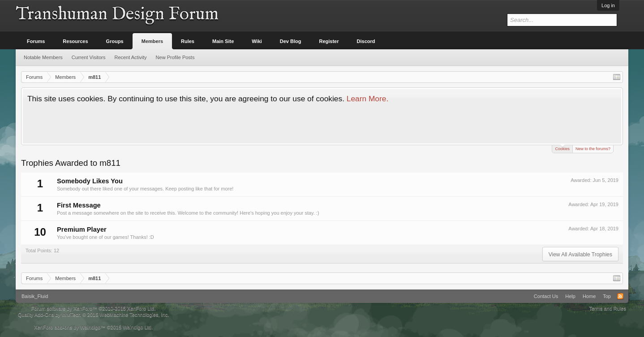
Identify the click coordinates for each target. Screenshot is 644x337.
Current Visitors (89, 57)
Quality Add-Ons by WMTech (93, 315)
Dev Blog (291, 41)
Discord (366, 41)
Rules (188, 41)
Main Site (223, 41)
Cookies (562, 148)
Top (607, 296)
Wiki (257, 41)
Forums (36, 41)
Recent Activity (130, 57)
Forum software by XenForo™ (94, 308)
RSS (620, 296)
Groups (115, 41)
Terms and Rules (608, 308)
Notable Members (43, 57)
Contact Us (546, 296)
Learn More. (367, 99)
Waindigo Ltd (137, 327)
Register (329, 41)
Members (152, 41)
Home (589, 296)
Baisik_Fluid (35, 296)
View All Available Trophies (580, 255)
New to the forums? (593, 149)
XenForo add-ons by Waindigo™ (70, 327)
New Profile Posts (175, 57)
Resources (75, 41)
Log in (608, 5)
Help (570, 296)
